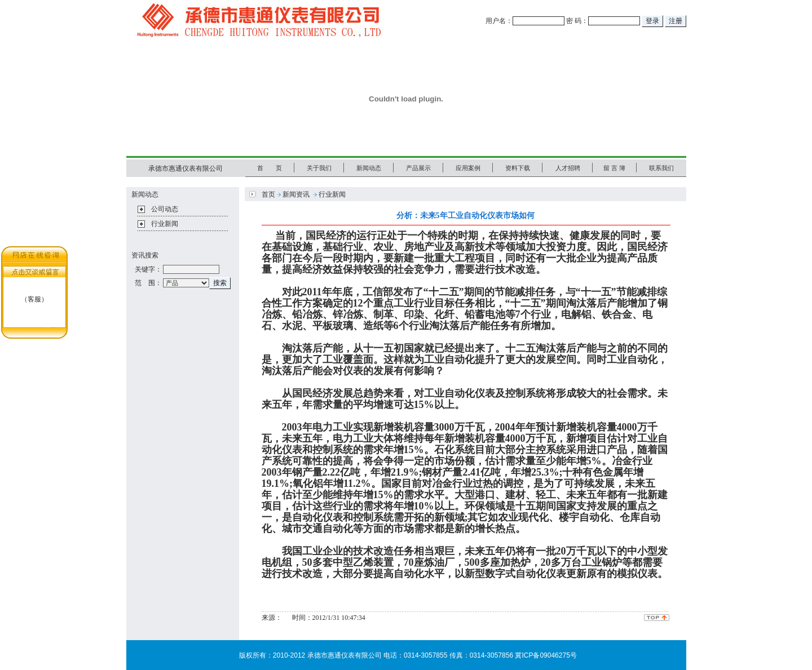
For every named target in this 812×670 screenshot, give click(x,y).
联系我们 (661, 168)
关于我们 (319, 168)
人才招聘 (568, 168)
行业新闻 (165, 224)
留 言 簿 (614, 168)
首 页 (270, 168)
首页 (268, 194)
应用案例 (468, 168)
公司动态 (165, 209)
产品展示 (418, 168)
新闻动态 (369, 168)
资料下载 (518, 168)
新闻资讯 (296, 194)
